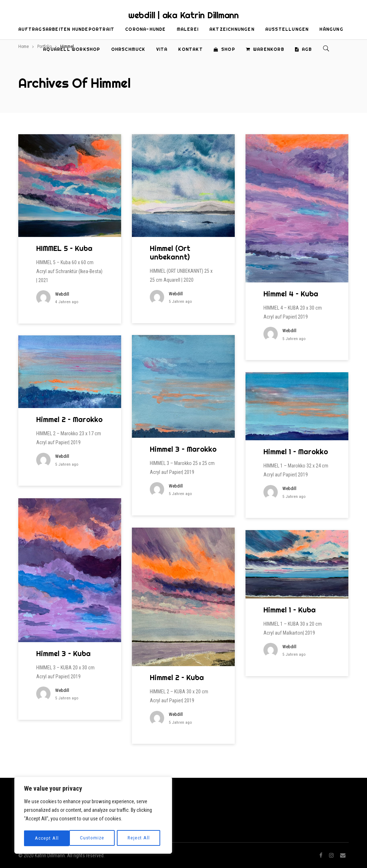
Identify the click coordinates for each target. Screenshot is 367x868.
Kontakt (190, 49)
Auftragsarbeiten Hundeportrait (66, 29)
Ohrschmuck (128, 49)
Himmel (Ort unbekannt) (170, 253)
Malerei (188, 29)
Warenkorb (265, 49)
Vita (162, 49)
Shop (224, 49)
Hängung (331, 29)
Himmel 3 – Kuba (63, 653)
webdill (62, 294)
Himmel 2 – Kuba (177, 677)
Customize (46, 838)
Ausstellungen (287, 29)
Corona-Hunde (145, 29)
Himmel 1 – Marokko (296, 452)
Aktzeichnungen (232, 29)
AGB (304, 49)
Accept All (140, 838)
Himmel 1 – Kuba (290, 610)
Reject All (94, 838)
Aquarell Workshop (72, 49)
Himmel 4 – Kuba (291, 294)
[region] (93, 816)
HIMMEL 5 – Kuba (64, 248)
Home (23, 47)
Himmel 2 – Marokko (69, 419)
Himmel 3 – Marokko (183, 449)
